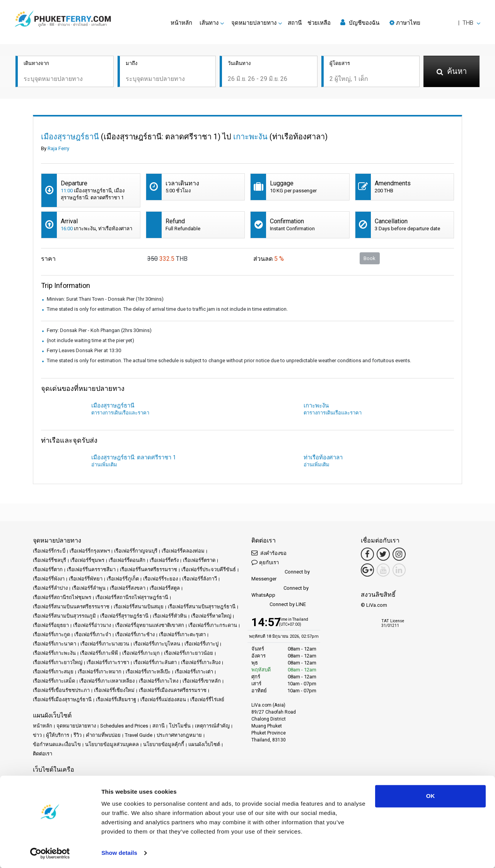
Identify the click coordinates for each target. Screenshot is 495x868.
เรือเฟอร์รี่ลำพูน (89, 588)
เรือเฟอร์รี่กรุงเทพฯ (90, 551)
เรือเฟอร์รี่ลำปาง (50, 588)
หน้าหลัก (181, 23)
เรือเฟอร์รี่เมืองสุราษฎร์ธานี (62, 699)
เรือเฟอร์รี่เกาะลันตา (155, 662)
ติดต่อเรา (43, 754)
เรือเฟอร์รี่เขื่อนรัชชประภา (61, 690)
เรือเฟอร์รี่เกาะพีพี (99, 653)
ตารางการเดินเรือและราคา (120, 413)
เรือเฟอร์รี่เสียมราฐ (116, 699)
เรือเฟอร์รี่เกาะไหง (159, 681)
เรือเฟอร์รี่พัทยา (86, 579)
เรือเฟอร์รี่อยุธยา (51, 625)
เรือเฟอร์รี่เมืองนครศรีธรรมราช (173, 690)
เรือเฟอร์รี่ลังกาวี (200, 579)
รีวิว (78, 735)
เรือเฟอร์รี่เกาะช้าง (135, 634)
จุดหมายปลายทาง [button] (254, 23)
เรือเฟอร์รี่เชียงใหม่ (114, 690)
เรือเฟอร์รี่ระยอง (160, 579)
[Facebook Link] (367, 554)
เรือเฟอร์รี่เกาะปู (201, 644)
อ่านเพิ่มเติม (104, 465)
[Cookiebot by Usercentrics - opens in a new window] (50, 853)
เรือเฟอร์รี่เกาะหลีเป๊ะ (148, 672)
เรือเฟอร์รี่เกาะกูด (51, 634)
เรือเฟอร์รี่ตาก (48, 569)
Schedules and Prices (124, 726)
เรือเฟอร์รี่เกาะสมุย (53, 672)
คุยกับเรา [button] (265, 562)
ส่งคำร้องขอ (269, 553)
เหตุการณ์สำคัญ (212, 726)
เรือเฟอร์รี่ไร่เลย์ (207, 699)
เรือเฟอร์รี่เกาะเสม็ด (54, 681)
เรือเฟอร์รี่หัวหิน (170, 616)
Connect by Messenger (281, 575)
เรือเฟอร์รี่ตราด (199, 560)
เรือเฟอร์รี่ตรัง (164, 560)
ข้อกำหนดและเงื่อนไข (57, 744)
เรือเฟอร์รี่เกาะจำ (93, 634)
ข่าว (37, 735)
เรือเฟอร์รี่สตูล (165, 588)
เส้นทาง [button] (209, 23)
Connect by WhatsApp (280, 592)
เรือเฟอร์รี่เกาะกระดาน (213, 625)
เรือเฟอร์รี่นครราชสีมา (91, 569)
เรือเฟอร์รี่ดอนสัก (127, 560)
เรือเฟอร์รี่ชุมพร (87, 560)
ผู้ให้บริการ (58, 735)
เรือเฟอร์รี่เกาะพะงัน (54, 653)
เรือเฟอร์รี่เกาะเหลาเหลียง (107, 681)
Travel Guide (139, 735)
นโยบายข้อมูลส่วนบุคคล (112, 744)
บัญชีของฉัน (360, 23)
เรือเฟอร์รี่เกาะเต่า (194, 672)
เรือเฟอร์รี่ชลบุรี (49, 560)
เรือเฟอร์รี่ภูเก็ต (123, 579)
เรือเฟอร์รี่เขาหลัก (202, 681)
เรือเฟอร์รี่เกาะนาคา (55, 644)
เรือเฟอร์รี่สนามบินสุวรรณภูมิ (64, 616)
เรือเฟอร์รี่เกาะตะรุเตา (182, 634)
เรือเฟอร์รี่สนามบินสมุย (139, 607)
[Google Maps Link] (367, 570)
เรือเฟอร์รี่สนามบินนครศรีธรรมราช (71, 607)
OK (431, 796)
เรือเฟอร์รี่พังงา (49, 579)
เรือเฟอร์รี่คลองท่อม (183, 551)
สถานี (295, 23)
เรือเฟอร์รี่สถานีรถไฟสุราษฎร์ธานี (132, 597)
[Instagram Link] (399, 554)
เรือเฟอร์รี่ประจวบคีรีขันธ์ (209, 569)
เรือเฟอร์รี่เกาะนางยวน (105, 644)
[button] (435, 23)
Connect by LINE (279, 605)
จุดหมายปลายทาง (76, 726)
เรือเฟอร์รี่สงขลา (128, 588)
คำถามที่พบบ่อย (103, 735)
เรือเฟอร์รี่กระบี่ (49, 551)
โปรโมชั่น (180, 726)
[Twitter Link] (383, 554)
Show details (119, 853)
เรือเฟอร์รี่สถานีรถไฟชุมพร (62, 597)
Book (370, 258)
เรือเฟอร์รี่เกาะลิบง (201, 662)
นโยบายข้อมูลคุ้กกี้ (164, 744)
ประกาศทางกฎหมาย (179, 735)
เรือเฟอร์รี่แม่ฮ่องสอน (163, 699)
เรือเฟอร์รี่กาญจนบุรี (136, 551)
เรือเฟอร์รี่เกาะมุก (141, 653)
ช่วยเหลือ (319, 23)
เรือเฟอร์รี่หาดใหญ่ (211, 616)
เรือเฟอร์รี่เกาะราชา (108, 662)
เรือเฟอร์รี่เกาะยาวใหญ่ (58, 662)
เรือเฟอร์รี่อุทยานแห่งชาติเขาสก (150, 625)
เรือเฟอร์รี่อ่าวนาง (92, 625)
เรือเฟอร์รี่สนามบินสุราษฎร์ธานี (202, 607)
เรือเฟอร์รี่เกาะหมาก (100, 672)
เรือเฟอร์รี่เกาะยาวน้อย (189, 653)
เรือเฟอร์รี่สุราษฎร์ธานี (124, 616)
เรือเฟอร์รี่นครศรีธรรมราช (148, 569)
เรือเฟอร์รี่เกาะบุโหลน (157, 644)
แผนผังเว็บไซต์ (204, 744)
